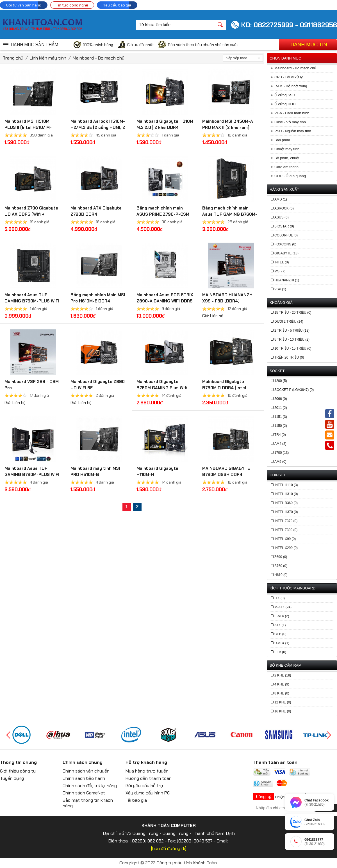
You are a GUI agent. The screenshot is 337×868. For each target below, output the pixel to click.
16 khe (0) (283, 711)
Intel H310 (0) (286, 494)
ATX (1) (280, 625)
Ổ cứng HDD (285, 104)
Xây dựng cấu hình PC (148, 793)
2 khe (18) (283, 675)
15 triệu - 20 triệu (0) (293, 313)
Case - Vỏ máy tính (290, 122)
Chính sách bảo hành (84, 778)
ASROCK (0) (284, 208)
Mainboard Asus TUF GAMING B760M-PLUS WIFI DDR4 (32, 475)
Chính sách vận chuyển (86, 771)
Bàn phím (282, 140)
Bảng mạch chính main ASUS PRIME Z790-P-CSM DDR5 (163, 214)
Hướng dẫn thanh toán (149, 778)
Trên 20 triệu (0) (289, 357)
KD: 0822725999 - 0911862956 (289, 25)
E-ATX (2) (282, 616)
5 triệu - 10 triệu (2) (292, 340)
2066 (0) (281, 399)
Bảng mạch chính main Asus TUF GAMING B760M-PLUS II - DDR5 (230, 214)
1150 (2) (281, 426)
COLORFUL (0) (286, 235)
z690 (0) (281, 557)
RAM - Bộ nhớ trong (291, 86)
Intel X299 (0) (286, 548)
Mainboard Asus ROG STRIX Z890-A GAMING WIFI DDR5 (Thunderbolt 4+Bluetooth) (165, 301)
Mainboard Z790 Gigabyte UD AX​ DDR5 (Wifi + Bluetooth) (31, 214)
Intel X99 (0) (285, 539)
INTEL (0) (282, 262)
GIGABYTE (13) (286, 253)
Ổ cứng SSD (285, 95)
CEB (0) (280, 634)
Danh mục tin (309, 45)
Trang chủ (13, 58)
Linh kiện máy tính (48, 58)
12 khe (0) (283, 702)
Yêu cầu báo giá (117, 5)
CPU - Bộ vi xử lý (289, 77)
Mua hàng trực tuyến (147, 771)
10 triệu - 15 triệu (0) (293, 348)
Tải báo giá (136, 800)
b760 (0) (281, 566)
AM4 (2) (280, 444)
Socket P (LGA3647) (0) (294, 390)
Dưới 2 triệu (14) (289, 322)
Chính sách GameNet (84, 793)
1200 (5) (281, 381)
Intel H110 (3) (286, 485)
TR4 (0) (280, 435)
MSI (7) (280, 271)
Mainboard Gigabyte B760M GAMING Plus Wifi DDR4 (162, 388)
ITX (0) (280, 598)
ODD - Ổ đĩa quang (290, 176)
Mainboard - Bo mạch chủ (99, 58)
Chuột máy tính (287, 149)
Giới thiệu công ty (18, 771)
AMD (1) (281, 199)
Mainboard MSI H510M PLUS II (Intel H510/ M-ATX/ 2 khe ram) (28, 127)
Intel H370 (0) (286, 512)
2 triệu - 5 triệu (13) (292, 331)
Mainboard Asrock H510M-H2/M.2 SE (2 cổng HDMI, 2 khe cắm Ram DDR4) (98, 127)
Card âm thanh (286, 167)
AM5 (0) (280, 462)
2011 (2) (281, 408)
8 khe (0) (282, 693)
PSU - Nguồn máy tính (293, 131)
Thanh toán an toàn (275, 762)
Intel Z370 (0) (286, 521)
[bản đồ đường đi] (169, 848)
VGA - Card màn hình (292, 113)
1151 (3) (281, 417)
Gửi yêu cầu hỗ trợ (144, 786)
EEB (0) (280, 652)
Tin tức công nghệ (72, 5)
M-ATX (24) (283, 607)
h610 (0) (281, 575)
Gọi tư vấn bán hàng (24, 5)
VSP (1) (280, 289)
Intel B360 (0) (286, 503)
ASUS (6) (282, 217)
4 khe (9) (282, 684)
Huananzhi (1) (287, 280)
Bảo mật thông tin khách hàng (88, 803)
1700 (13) (282, 453)
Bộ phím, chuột (287, 158)
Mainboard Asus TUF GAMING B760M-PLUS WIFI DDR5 (32, 301)
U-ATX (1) (282, 643)
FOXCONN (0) (285, 244)
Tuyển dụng (12, 778)
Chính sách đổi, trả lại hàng (90, 786)
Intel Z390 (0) (286, 530)
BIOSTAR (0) (284, 226)
